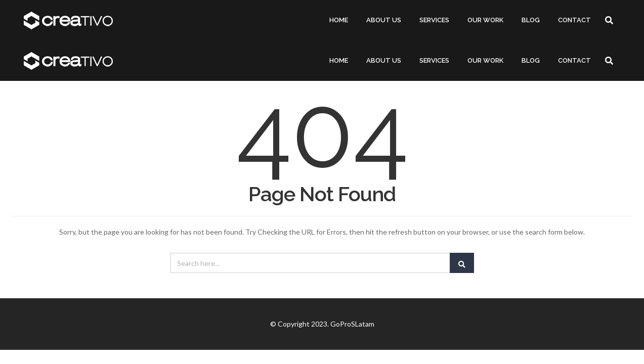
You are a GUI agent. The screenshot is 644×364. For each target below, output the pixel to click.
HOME (339, 20)
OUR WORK (485, 20)
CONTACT (574, 20)
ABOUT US (384, 20)
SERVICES (434, 20)
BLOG (531, 20)
